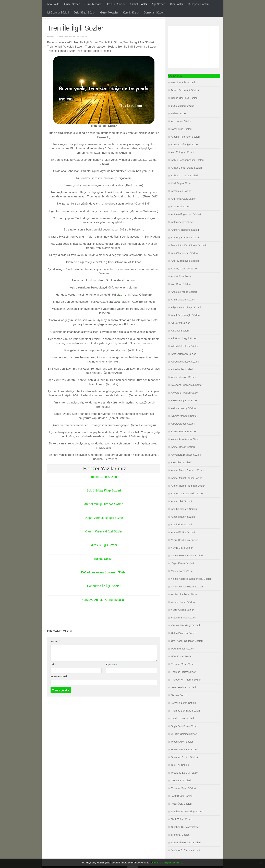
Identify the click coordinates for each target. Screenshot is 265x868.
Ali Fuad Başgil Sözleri (184, 347)
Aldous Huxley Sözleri (183, 417)
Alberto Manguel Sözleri (184, 424)
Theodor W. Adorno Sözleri (186, 688)
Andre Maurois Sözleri (184, 386)
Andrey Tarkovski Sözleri (185, 269)
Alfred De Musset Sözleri (185, 370)
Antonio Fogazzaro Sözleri (186, 223)
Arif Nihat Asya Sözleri (184, 207)
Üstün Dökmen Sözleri (184, 641)
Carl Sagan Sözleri (182, 192)
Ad (53, 673)
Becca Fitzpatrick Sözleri (185, 99)
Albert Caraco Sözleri (183, 432)
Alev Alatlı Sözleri (181, 471)
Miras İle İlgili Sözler (104, 554)
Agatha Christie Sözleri (184, 517)
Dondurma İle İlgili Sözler (104, 595)
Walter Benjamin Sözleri (185, 758)
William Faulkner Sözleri (185, 603)
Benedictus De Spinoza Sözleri (188, 254)
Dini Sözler (177, 4)
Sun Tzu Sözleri (180, 773)
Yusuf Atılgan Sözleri (183, 618)
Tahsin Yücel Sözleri (182, 727)
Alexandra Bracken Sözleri (186, 463)
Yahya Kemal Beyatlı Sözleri (187, 595)
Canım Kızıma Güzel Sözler (104, 540)
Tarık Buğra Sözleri (182, 804)
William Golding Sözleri (184, 742)
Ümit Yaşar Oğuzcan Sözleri (187, 649)
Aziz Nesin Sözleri (181, 130)
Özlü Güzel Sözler (85, 13)
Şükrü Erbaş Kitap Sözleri (104, 499)
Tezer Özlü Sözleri (181, 812)
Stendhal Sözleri (180, 843)
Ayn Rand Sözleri (181, 292)
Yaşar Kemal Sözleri (182, 572)
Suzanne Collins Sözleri (184, 766)
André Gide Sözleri (182, 285)
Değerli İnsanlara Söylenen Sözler (104, 581)
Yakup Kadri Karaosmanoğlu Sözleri (191, 587)
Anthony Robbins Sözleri (185, 238)
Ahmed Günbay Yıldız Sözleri (188, 502)
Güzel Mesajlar (93, 4)
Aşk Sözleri (159, 4)
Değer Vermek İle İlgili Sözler (104, 526)
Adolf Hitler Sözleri (181, 533)
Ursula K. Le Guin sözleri (185, 781)
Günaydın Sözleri (198, 4)
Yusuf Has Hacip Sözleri (185, 548)
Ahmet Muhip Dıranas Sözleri (104, 513)
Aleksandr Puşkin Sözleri (185, 401)
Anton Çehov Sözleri (183, 230)
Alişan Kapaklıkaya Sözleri (186, 316)
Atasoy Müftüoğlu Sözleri (185, 153)
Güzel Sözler (72, 4)
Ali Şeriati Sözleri (181, 331)
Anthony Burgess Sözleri (185, 246)
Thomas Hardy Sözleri (184, 680)
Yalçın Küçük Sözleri (183, 579)
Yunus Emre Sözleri (182, 556)
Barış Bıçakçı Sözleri (183, 114)
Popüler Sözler (116, 4)
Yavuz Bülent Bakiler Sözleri (187, 564)
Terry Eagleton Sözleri (183, 711)
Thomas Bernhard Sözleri (185, 719)
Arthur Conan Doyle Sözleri (186, 176)
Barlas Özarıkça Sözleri (184, 106)
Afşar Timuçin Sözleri (183, 525)
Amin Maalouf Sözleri (183, 308)
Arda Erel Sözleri (181, 215)
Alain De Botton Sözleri (184, 440)
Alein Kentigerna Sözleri (185, 409)
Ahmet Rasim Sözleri (183, 455)
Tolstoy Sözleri (179, 704)
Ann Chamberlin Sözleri (184, 261)
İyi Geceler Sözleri (58, 13)
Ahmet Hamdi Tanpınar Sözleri (188, 494)
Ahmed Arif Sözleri (181, 510)
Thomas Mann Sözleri (183, 797)
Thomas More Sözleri (183, 672)
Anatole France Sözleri (184, 300)
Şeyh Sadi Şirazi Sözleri (185, 735)
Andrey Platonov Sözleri (185, 277)
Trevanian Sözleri (181, 789)
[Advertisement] (193, 55)
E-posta (111, 673)
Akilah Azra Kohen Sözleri (186, 448)
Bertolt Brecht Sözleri (183, 91)
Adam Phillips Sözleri (183, 541)
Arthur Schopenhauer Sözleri (187, 168)
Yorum (55, 650)
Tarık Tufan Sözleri (182, 828)
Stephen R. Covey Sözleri (186, 835)
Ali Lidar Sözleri (180, 339)
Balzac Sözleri (104, 567)
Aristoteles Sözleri (181, 199)
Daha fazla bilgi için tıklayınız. (165, 863)
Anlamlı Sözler (138, 4)
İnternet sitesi (59, 685)
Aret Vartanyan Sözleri (184, 362)
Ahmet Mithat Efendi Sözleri (187, 486)
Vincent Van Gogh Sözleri (185, 634)
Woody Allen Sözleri (182, 750)
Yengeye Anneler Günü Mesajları (104, 608)
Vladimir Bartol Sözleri (184, 626)
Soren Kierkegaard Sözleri (186, 851)
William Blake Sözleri (183, 610)
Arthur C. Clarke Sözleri (184, 184)
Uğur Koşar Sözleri (182, 665)
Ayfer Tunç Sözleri (181, 137)
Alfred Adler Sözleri (182, 378)
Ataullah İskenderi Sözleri (185, 145)
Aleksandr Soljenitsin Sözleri (187, 393)
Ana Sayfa (53, 4)
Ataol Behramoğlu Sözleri (185, 323)
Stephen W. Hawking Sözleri (187, 820)
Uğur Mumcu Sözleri (183, 657)
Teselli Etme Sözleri (104, 485)
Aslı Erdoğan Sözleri (183, 161)
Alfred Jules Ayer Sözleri (185, 355)
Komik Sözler (131, 13)
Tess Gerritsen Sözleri (183, 696)
